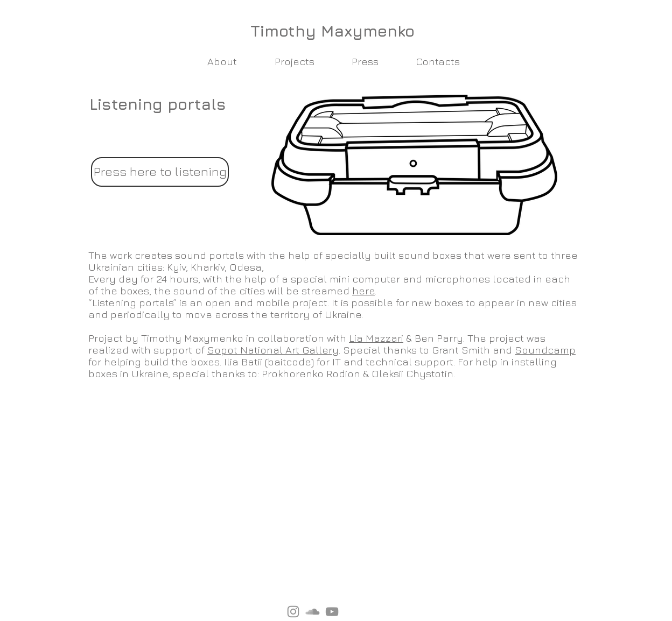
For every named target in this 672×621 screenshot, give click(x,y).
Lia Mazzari (376, 338)
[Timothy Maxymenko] (332, 31)
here (363, 291)
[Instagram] (293, 612)
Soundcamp (545, 350)
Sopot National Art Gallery (273, 350)
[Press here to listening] (160, 172)
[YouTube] (332, 612)
